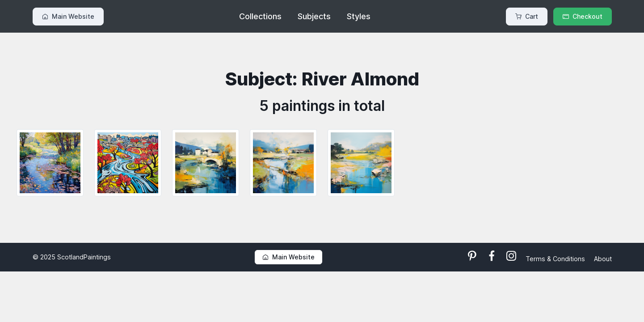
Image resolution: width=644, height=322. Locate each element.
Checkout (583, 16)
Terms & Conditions (556, 259)
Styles (359, 16)
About (603, 259)
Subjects (314, 16)
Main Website (68, 16)
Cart (527, 16)
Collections (260, 16)
